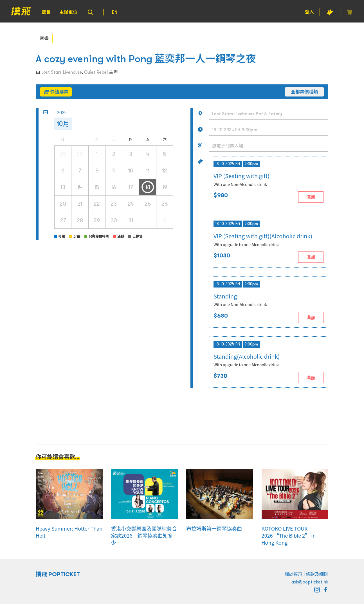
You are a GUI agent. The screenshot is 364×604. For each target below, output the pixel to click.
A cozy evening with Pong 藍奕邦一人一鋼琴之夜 (146, 59)
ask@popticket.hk (310, 582)
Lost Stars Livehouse (62, 72)
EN (115, 12)
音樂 (44, 38)
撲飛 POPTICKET (58, 574)
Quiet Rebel (96, 72)
